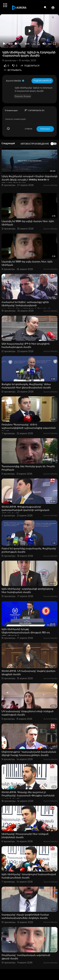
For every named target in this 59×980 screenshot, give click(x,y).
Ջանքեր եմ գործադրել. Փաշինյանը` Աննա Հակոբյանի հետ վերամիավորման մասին (26, 386)
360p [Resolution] (50, 44)
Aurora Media (15, 81)
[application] (29, 31)
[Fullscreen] (55, 44)
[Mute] (44, 44)
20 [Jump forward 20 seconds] (39, 44)
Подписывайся (42, 81)
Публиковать (45, 129)
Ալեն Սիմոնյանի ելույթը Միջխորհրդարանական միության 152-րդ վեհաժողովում (26, 632)
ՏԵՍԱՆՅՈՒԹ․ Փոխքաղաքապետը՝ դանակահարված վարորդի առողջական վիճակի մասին (25, 510)
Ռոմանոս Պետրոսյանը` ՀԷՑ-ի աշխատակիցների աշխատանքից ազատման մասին (29, 428)
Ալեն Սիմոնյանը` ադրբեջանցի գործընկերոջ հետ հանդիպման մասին (27, 590)
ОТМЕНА (29, 129)
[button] (53, 8)
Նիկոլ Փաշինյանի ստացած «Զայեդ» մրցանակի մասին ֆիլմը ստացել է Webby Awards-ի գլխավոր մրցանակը (29, 180)
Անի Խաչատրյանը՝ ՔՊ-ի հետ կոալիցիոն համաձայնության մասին (26, 345)
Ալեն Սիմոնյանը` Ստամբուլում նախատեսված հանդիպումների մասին (29, 876)
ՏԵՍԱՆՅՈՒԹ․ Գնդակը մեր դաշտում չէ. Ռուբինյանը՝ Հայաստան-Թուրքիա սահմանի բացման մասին (28, 795)
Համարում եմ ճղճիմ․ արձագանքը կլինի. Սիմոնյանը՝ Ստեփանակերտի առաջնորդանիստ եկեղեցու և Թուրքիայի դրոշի (26, 307)
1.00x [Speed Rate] (34, 44)
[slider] (19, 44)
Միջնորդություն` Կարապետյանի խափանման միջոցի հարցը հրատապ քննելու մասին (29, 753)
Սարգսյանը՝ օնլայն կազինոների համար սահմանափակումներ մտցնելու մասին (25, 916)
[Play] (4, 44)
